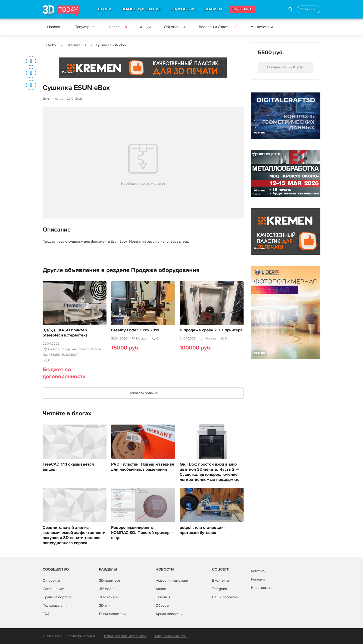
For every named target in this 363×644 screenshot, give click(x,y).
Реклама (68, 72)
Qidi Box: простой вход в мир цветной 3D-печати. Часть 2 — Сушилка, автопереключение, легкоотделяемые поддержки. (210, 472)
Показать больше (143, 393)
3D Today (49, 45)
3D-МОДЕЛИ (183, 9)
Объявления (175, 27)
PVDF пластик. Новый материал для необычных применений (143, 467)
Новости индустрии (172, 581)
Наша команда (263, 588)
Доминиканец (53, 99)
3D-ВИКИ (213, 9)
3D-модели (108, 589)
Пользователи (55, 606)
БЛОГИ (105, 9)
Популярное (85, 27)
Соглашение (53, 589)
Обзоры (162, 606)
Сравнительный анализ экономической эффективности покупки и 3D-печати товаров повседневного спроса (74, 535)
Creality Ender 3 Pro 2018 (135, 330)
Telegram (219, 589)
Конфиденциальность (171, 636)
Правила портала (57, 597)
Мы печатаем (262, 27)
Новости (54, 27)
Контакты (259, 571)
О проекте (51, 581)
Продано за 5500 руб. (286, 67)
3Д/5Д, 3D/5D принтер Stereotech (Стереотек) (65, 333)
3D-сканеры (109, 597)
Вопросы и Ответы (218, 27)
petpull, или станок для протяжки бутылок (202, 530)
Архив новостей (169, 614)
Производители (112, 614)
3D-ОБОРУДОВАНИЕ (141, 9)
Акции (145, 27)
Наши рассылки (225, 597)
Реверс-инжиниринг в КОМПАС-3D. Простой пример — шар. (143, 533)
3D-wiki (105, 606)
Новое (118, 27)
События (163, 597)
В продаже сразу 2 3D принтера (211, 330)
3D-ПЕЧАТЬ (242, 9)
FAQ (46, 614)
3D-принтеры (110, 581)
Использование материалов (125, 636)
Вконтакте (221, 581)
